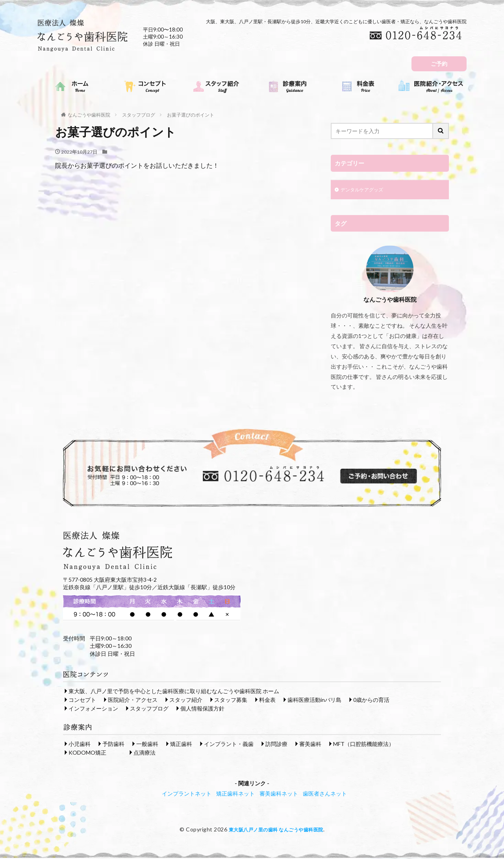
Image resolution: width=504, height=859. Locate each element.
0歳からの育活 (371, 700)
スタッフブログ (139, 115)
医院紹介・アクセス (133, 700)
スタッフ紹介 (186, 700)
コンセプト (82, 700)
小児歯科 (80, 745)
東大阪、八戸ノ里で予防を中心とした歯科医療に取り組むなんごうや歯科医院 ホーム (174, 692)
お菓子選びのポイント (191, 115)
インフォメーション (93, 709)
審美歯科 (310, 745)
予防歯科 (113, 745)
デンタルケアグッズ (365, 190)
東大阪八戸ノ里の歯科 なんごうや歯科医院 (276, 830)
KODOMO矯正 (87, 753)
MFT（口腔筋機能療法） (364, 745)
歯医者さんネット (325, 794)
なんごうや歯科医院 (89, 115)
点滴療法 (145, 753)
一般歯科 (147, 745)
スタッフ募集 (231, 700)
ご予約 (439, 64)
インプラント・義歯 (229, 745)
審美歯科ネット (279, 794)
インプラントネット (187, 794)
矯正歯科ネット (235, 794)
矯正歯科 (181, 745)
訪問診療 (276, 745)
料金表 (267, 700)
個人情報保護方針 (202, 709)
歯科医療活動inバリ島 (314, 700)
